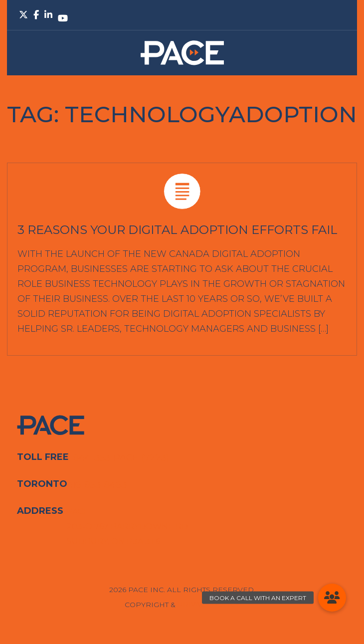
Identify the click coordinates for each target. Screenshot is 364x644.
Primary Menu (339, 15)
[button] (332, 598)
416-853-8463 (97, 485)
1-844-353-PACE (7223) (118, 458)
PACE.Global (182, 53)
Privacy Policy (209, 605)
